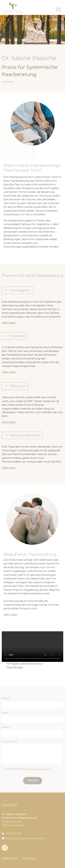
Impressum (29, 858)
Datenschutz (10, 858)
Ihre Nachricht (10, 741)
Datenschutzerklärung (38, 769)
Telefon (6, 727)
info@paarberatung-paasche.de (23, 838)
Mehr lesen (9, 323)
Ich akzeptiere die (29, 769)
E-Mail (6, 713)
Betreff (6, 698)
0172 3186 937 (12, 833)
